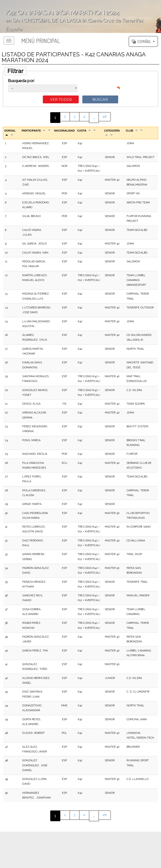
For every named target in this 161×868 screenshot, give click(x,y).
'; (80, 16)
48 (105, 118)
